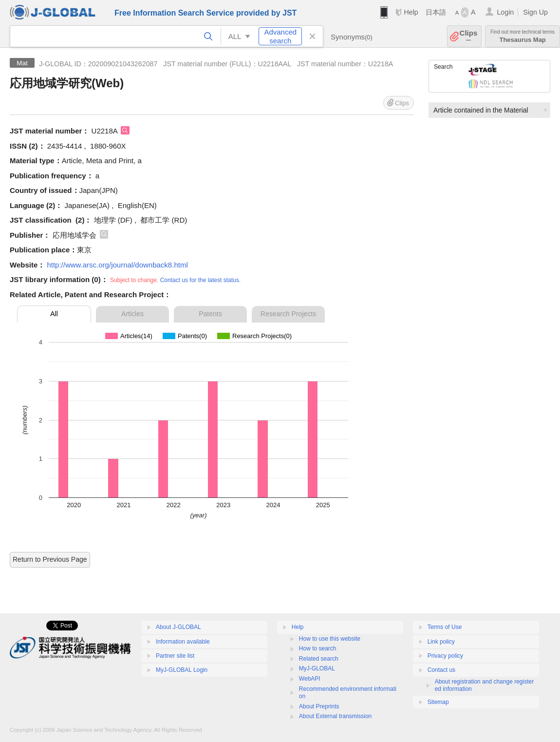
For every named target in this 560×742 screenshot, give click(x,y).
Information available (183, 642)
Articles (132, 314)
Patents (210, 314)
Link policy (441, 642)
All (54, 314)
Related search (319, 659)
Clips (469, 36)
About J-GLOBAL (178, 627)
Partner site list (175, 656)
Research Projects (288, 314)
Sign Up (535, 12)
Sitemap (438, 702)
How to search (318, 648)
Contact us (441, 670)
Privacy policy (445, 656)
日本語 (436, 12)
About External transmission (335, 716)
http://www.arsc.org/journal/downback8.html (117, 265)
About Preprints (319, 706)
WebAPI (310, 679)
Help (411, 12)
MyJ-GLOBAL (317, 668)
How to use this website (330, 639)
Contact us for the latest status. (200, 280)
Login (505, 12)
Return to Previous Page (50, 559)
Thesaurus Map (523, 36)
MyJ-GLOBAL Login (182, 670)
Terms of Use (445, 627)
